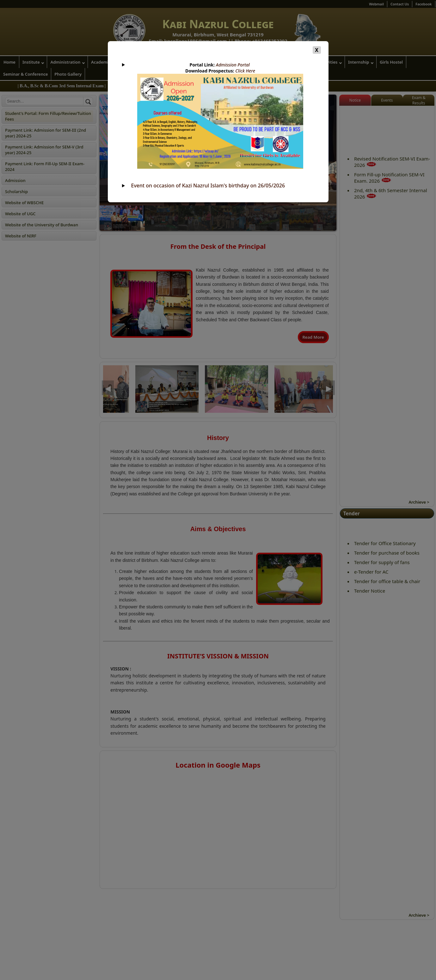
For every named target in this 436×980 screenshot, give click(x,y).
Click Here (245, 71)
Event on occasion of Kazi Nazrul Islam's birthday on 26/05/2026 (208, 185)
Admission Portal (233, 65)
